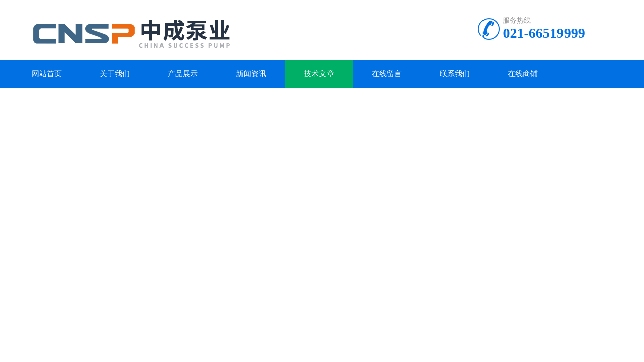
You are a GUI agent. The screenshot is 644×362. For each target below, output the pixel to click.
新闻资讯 (251, 74)
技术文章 (319, 74)
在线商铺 (523, 74)
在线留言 (387, 74)
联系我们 (455, 74)
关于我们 (115, 74)
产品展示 (183, 74)
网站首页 (47, 74)
